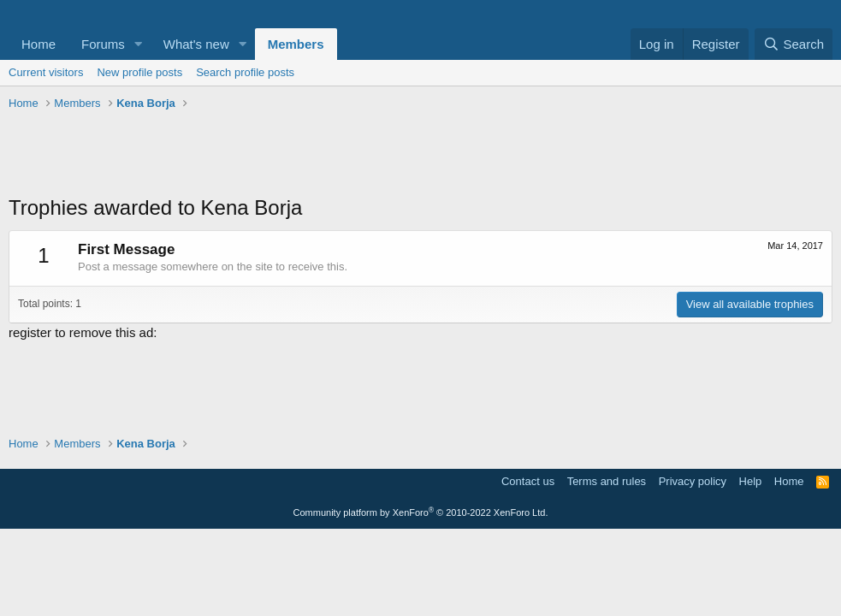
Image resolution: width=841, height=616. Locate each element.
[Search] (794, 44)
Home (38, 44)
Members (296, 44)
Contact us (528, 481)
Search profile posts (245, 72)
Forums (103, 44)
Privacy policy (693, 481)
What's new (196, 44)
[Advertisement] (420, 155)
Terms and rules (607, 481)
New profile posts (139, 72)
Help (751, 481)
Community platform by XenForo (421, 512)
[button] (139, 44)
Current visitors (46, 72)
